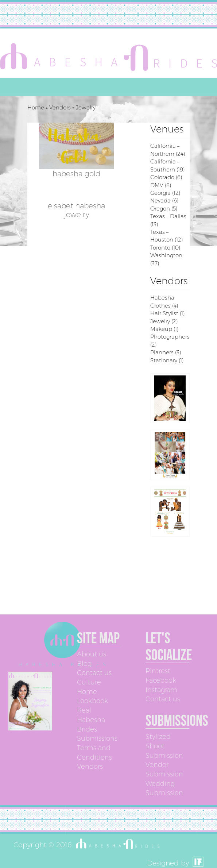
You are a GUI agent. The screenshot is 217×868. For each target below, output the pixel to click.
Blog (84, 664)
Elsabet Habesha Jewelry (76, 210)
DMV (157, 185)
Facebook (161, 680)
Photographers (170, 337)
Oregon (160, 209)
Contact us (94, 673)
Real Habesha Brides (91, 720)
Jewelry (160, 321)
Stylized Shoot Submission (164, 746)
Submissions (97, 738)
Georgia (160, 193)
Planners (162, 352)
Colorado (162, 177)
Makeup (161, 329)
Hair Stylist (164, 313)
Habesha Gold (77, 174)
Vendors (60, 107)
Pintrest (158, 671)
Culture (89, 682)
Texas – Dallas (168, 216)
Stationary (164, 360)
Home (36, 107)
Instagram (161, 690)
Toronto (160, 248)
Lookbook (92, 701)
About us (92, 654)
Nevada (160, 200)
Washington (166, 255)
